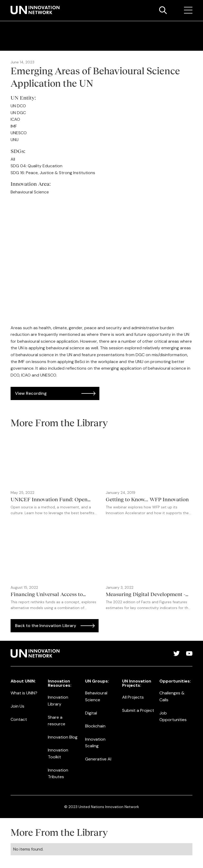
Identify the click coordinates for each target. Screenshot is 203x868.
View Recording (31, 393)
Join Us (17, 706)
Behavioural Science (96, 696)
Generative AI (98, 759)
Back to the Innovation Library (46, 626)
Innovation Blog (63, 737)
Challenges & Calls (172, 696)
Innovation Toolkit (58, 753)
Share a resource (57, 721)
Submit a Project (138, 710)
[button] (188, 10)
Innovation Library (58, 701)
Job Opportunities (173, 716)
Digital (91, 713)
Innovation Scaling (95, 743)
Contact (19, 719)
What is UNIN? (24, 693)
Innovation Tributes (58, 774)
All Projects (133, 697)
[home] (35, 10)
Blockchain (95, 726)
